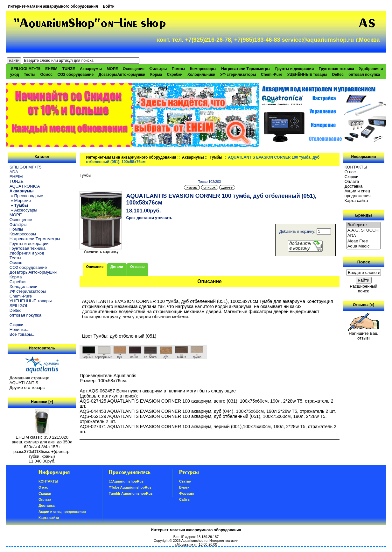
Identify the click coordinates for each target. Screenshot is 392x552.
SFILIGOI (18, 306)
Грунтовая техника (336, 69)
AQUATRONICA (25, 186)
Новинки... (20, 330)
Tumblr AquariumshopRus (131, 493)
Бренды (363, 215)
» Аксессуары (23, 210)
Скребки (175, 75)
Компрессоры (203, 69)
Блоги (184, 487)
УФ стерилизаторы (238, 75)
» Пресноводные (26, 196)
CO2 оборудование (75, 75)
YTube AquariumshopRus (130, 487)
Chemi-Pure (272, 75)
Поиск (364, 262)
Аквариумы (193, 157)
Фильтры (158, 69)
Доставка (354, 186)
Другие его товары (28, 387)
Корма (156, 75)
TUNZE (69, 69)
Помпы (178, 69)
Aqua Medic (364, 246)
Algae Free (364, 241)
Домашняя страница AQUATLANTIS (29, 380)
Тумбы (216, 157)
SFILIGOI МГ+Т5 (26, 69)
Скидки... (18, 325)
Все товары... (23, 334)
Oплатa (352, 181)
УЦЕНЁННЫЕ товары (307, 75)
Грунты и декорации (294, 69)
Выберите (364, 225)
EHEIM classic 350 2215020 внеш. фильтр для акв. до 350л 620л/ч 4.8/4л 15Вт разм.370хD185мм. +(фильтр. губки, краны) (42, 445)
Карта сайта (356, 201)
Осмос (46, 75)
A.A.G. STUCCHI (364, 230)
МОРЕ (112, 69)
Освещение (134, 69)
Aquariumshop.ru (194, 541)
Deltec (338, 75)
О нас (350, 172)
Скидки (352, 177)
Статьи (185, 481)
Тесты (30, 75)
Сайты (185, 499)
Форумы (186, 493)
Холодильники (201, 75)
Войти (109, 6)
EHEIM (51, 69)
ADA (14, 172)
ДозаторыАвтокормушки (122, 75)
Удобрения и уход (27, 253)
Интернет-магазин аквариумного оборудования (53, 6)
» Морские (20, 201)
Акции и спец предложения (358, 193)
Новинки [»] (42, 402)
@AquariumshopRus (126, 481)
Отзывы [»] (364, 305)
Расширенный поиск (363, 289)
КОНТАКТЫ (356, 167)
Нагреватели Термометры (246, 69)
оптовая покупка (364, 75)
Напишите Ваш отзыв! (364, 334)
